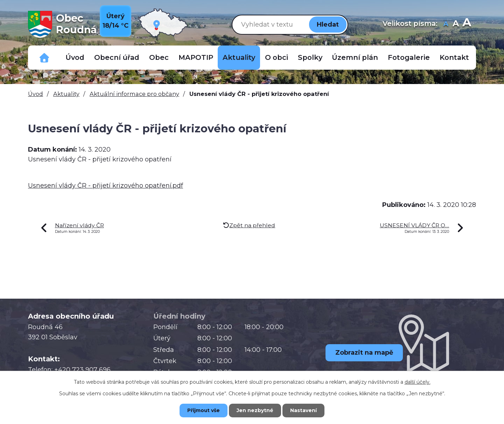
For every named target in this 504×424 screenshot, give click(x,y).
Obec (159, 57)
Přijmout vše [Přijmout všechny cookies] (203, 410)
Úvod (75, 57)
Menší (446, 24)
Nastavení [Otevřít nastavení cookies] (304, 410)
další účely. (418, 382)
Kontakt (454, 57)
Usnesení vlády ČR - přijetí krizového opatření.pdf (106, 186)
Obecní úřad (117, 57)
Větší (467, 24)
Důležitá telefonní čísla (44, 58)
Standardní (456, 24)
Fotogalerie (409, 57)
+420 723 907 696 (82, 370)
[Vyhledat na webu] (269, 24)
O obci (276, 57)
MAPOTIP (196, 57)
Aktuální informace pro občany (134, 94)
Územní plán (355, 57)
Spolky (310, 57)
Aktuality (239, 57)
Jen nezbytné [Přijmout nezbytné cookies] (255, 410)
